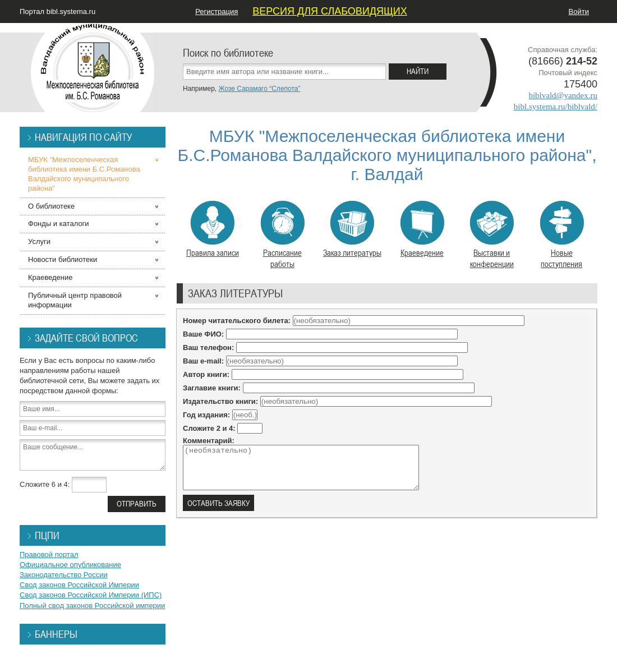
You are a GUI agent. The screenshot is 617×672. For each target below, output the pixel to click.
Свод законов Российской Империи (79, 585)
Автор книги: (206, 374)
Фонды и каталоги (59, 224)
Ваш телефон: (208, 347)
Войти (579, 11)
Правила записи (213, 229)
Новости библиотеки (63, 259)
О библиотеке (51, 206)
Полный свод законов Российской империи (92, 606)
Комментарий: (209, 441)
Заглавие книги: (212, 388)
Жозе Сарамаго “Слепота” (259, 89)
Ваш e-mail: (203, 361)
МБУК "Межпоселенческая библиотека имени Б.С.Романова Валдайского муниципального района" (84, 174)
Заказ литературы (352, 229)
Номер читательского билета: (237, 321)
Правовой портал (49, 554)
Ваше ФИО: (203, 334)
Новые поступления (562, 235)
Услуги (39, 241)
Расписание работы (282, 235)
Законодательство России (64, 575)
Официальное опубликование (70, 565)
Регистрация (217, 11)
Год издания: (206, 415)
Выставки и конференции (492, 235)
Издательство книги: (220, 401)
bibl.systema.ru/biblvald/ (556, 107)
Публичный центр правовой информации (75, 300)
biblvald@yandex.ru (563, 95)
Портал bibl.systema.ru (57, 11)
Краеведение (422, 229)
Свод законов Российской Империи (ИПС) (91, 595)
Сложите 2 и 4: (209, 428)
